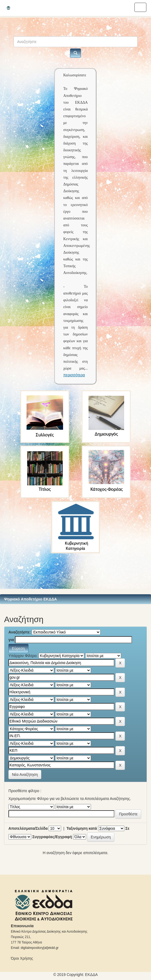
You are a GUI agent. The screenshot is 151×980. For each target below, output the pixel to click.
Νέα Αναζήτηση (25, 775)
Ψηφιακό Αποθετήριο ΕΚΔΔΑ (30, 599)
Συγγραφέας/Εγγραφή (52, 837)
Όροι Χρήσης (22, 958)
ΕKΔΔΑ (91, 975)
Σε (128, 828)
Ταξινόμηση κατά (82, 828)
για (11, 640)
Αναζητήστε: (20, 632)
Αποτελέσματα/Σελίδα (28, 828)
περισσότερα (74, 375)
